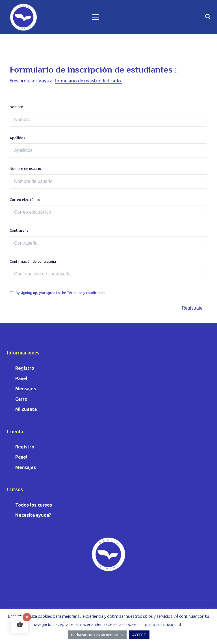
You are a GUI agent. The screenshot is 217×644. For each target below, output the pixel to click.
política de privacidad (163, 625)
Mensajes (26, 389)
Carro (21, 399)
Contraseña (19, 230)
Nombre (16, 107)
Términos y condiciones (86, 293)
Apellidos (17, 138)
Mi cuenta (26, 409)
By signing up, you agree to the (60, 293)
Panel (21, 378)
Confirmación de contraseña (33, 261)
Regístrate (192, 308)
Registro (25, 368)
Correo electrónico (25, 200)
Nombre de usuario (25, 168)
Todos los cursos (34, 505)
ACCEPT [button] (139, 635)
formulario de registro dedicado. (88, 81)
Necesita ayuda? (33, 515)
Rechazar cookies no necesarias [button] (97, 635)
